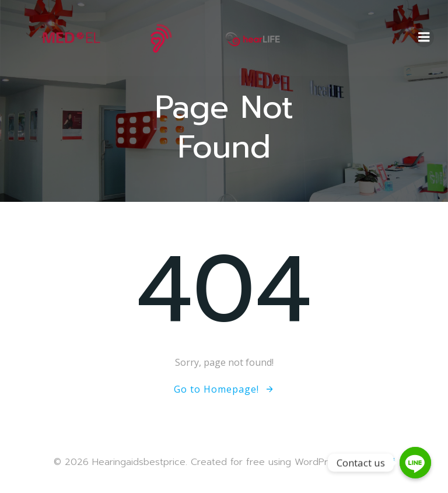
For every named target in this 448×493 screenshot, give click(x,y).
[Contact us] (415, 463)
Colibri (381, 461)
